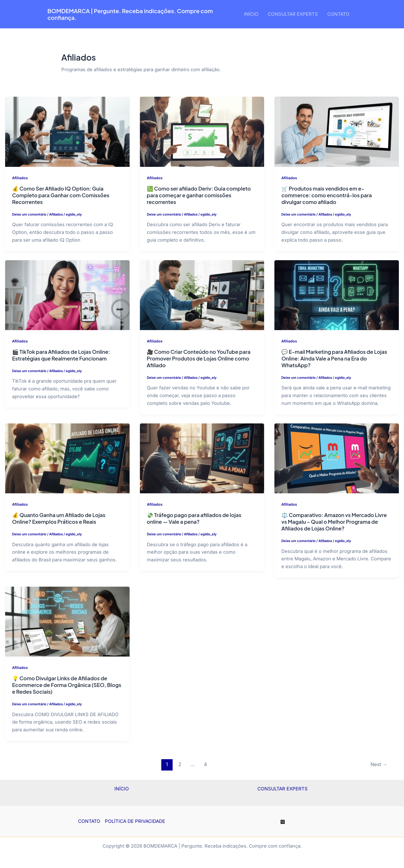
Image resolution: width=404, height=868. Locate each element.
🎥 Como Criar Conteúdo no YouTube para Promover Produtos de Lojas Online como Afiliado (199, 358)
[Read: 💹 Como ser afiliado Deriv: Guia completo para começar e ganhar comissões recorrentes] (202, 131)
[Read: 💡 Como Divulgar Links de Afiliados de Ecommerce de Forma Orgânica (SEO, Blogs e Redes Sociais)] (67, 621)
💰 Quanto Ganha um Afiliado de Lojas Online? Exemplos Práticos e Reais (59, 518)
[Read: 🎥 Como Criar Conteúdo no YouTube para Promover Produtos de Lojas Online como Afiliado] (202, 295)
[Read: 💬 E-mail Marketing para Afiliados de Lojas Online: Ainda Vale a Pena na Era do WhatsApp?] (337, 295)
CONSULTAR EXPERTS (293, 14)
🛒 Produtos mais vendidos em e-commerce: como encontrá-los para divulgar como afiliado (327, 195)
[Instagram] (283, 822)
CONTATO (338, 14)
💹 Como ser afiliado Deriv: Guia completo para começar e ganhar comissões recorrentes (199, 195)
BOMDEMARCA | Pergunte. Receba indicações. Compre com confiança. (130, 14)
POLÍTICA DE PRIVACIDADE (135, 821)
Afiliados (20, 178)
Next (379, 764)
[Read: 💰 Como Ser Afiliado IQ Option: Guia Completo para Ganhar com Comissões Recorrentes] (67, 131)
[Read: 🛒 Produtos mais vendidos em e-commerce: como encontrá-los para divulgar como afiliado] (337, 131)
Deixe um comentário (29, 214)
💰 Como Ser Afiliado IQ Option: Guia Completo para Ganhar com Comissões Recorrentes (61, 195)
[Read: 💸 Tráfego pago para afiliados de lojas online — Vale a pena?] (202, 458)
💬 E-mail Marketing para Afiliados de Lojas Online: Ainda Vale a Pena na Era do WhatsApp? (334, 358)
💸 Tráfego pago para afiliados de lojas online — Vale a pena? (194, 518)
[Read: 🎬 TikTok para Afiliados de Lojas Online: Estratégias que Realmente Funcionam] (67, 295)
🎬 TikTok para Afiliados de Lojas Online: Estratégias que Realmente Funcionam (61, 355)
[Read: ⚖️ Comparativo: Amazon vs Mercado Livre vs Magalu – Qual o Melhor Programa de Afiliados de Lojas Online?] (337, 458)
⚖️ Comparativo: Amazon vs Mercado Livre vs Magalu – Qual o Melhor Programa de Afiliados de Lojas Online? (334, 522)
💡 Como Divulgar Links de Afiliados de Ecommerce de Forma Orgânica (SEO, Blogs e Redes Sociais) (67, 685)
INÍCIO (251, 14)
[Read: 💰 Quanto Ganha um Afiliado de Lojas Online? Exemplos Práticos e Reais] (67, 458)
